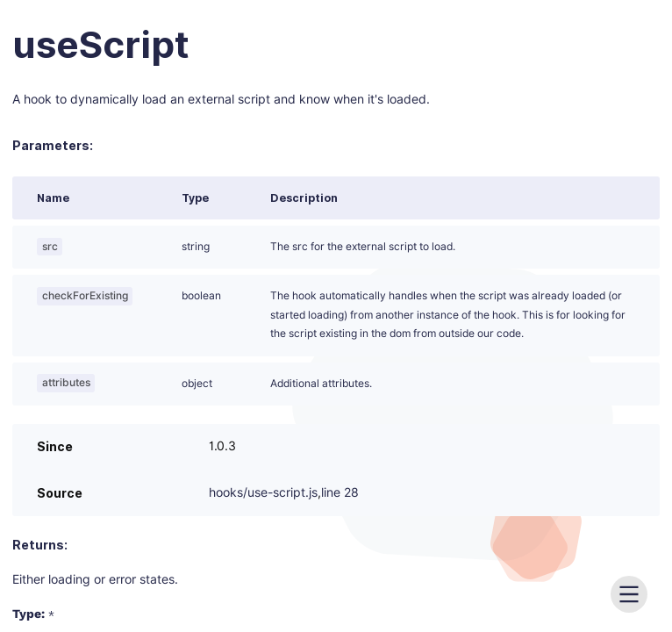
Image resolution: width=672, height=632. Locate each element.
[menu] (629, 594)
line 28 (340, 493)
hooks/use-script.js (263, 493)
